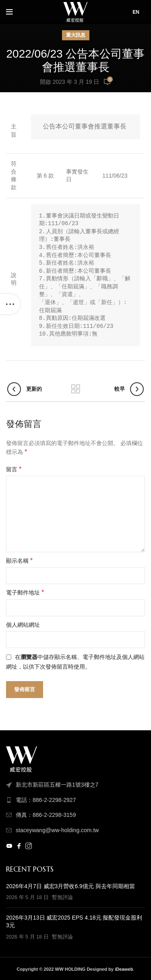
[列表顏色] (75, 800)
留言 (14, 469)
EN (136, 12)
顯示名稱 (19, 560)
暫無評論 (62, 897)
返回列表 (76, 389)
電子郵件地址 (25, 592)
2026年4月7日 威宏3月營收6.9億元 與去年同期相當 (70, 886)
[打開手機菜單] (9, 12)
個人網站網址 (23, 625)
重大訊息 (76, 35)
